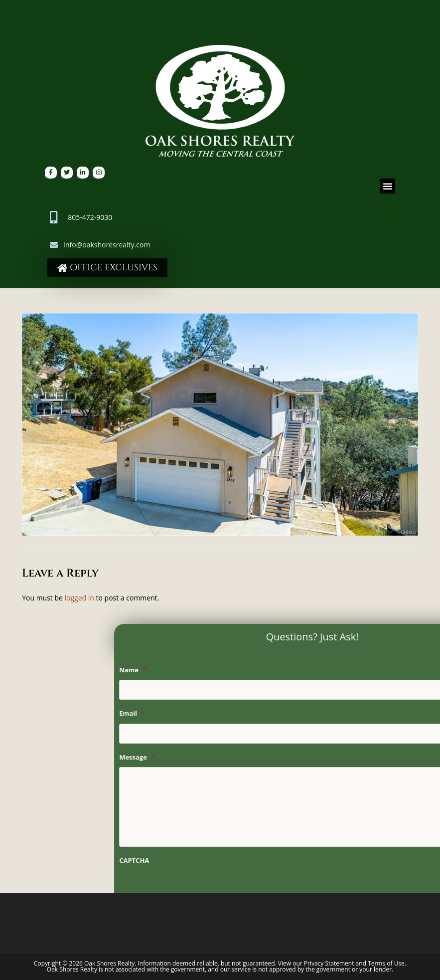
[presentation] (295, 890)
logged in (79, 598)
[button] (388, 186)
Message (237, 757)
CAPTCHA (235, 861)
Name (233, 670)
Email (232, 713)
